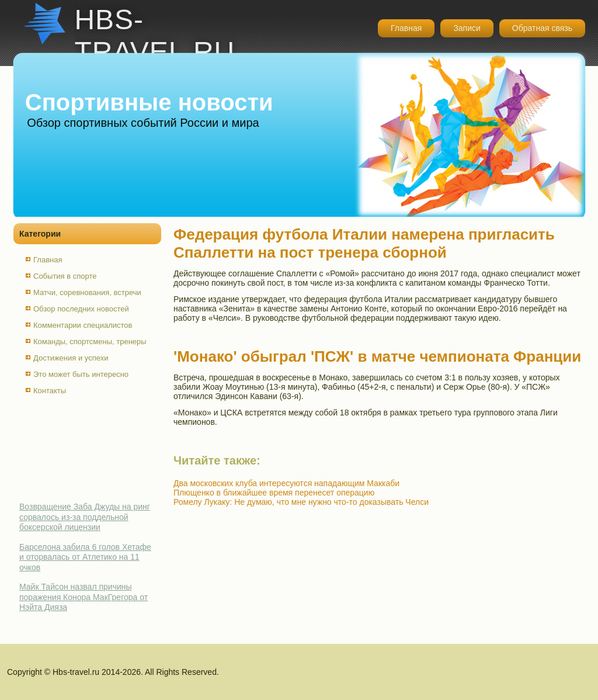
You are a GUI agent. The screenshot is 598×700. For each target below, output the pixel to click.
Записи (467, 28)
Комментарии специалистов (83, 325)
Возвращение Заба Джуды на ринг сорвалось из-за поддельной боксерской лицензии (85, 517)
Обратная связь (542, 28)
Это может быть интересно (81, 374)
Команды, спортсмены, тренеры (90, 342)
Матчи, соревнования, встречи (87, 292)
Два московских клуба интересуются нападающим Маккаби (286, 483)
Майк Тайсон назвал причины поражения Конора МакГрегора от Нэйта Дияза (84, 597)
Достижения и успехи (71, 358)
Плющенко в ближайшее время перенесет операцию (274, 493)
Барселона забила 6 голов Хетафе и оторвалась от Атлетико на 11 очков (85, 557)
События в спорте (65, 276)
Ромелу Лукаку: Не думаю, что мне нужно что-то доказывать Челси (301, 502)
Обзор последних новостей (81, 309)
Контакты (50, 391)
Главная (406, 28)
